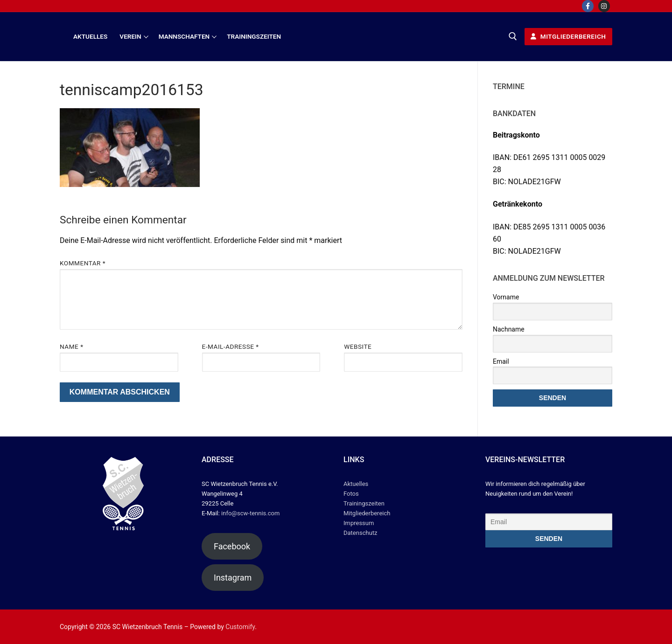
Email (501, 361)
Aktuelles (356, 484)
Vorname (506, 297)
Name (72, 346)
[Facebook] (588, 6)
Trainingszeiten (364, 503)
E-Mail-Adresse (231, 346)
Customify (240, 627)
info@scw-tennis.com (250, 513)
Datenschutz (360, 533)
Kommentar (83, 263)
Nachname (509, 329)
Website (358, 346)
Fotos (351, 494)
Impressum (359, 523)
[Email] (549, 522)
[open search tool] (513, 36)
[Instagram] (604, 6)
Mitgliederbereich (568, 36)
